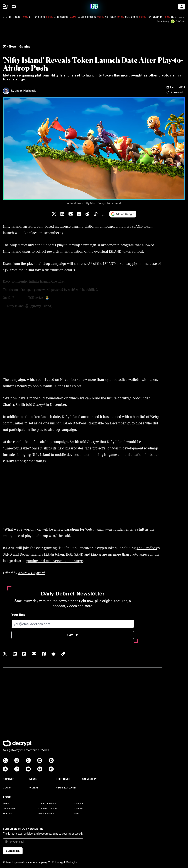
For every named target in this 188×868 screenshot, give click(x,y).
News (33, 779)
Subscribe (13, 851)
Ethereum (36, 226)
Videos (34, 788)
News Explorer (66, 788)
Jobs (77, 813)
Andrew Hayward (31, 573)
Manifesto (8, 813)
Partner (9, 779)
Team (6, 803)
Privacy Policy (46, 813)
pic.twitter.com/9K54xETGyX (70, 298)
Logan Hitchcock (25, 91)
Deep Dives (63, 779)
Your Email (19, 615)
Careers (78, 808)
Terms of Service (47, 803)
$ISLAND (21, 298)
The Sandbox (147, 548)
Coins (7, 788)
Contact (79, 803)
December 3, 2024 (65, 306)
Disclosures (9, 808)
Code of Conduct (48, 808)
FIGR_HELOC (178, 17)
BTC (5, 17)
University (89, 779)
